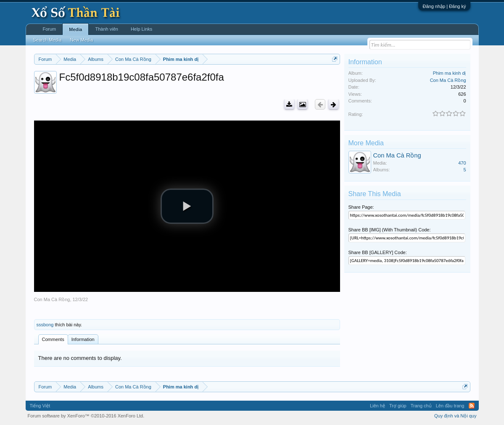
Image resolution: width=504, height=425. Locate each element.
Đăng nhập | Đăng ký (444, 6)
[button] (187, 206)
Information (83, 339)
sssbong (45, 325)
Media (75, 29)
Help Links (141, 29)
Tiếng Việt (40, 406)
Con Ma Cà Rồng (52, 299)
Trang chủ (421, 406)
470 (462, 163)
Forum (50, 29)
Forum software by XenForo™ (86, 416)
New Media (81, 40)
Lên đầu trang (450, 406)
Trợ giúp (398, 406)
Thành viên (106, 29)
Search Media (47, 40)
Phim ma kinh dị (450, 73)
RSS (472, 406)
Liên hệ (377, 406)
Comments (53, 339)
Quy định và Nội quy (455, 416)
